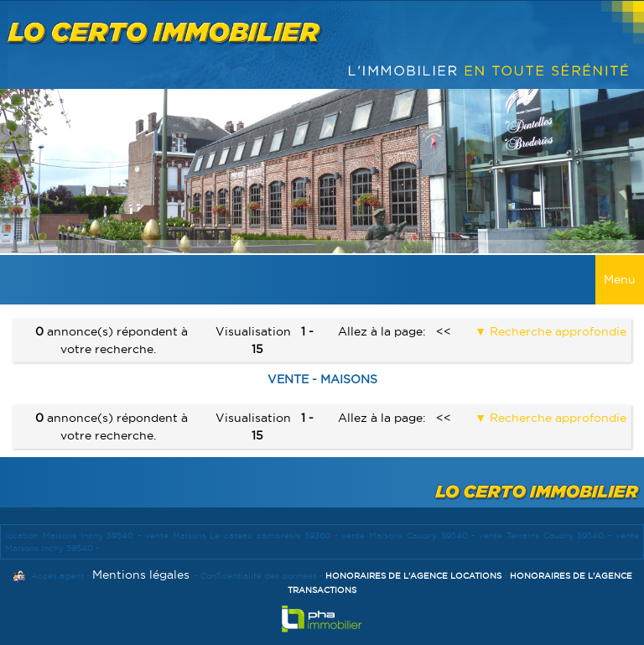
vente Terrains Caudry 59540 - (547, 536)
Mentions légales (141, 575)
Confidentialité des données (259, 576)
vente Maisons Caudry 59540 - (410, 536)
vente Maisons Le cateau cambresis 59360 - (243, 536)
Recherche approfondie (556, 331)
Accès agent (57, 576)
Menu (620, 279)
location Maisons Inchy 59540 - (75, 536)
